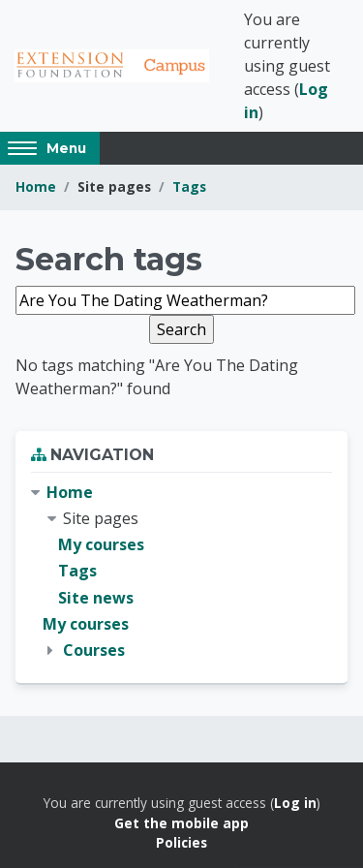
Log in (295, 803)
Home (36, 186)
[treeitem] (181, 572)
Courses (94, 650)
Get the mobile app (181, 823)
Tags (189, 186)
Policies (181, 842)
